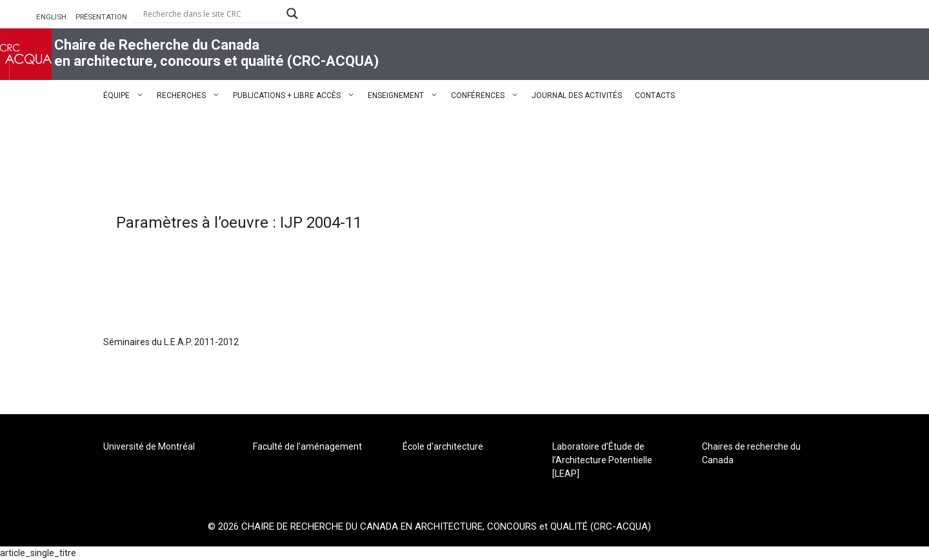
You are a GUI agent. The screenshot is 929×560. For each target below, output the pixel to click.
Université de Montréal (149, 446)
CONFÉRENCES (488, 95)
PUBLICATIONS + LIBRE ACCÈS (297, 95)
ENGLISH (51, 17)
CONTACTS (655, 95)
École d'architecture (443, 446)
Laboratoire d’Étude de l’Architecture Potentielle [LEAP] (602, 460)
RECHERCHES (192, 95)
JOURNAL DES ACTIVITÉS (577, 95)
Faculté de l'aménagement (307, 446)
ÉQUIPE (127, 95)
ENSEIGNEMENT (406, 95)
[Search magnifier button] (292, 14)
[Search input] (212, 14)
